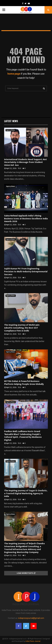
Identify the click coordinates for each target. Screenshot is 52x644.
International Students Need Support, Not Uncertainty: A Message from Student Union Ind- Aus (25, 162)
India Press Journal (33, 641)
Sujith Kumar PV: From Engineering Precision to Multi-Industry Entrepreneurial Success (26, 272)
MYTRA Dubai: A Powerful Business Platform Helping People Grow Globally (24, 383)
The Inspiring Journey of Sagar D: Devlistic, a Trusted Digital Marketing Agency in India (26, 494)
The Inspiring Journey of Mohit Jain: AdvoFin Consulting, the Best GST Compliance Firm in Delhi (22, 328)
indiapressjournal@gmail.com (31, 618)
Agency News (11, 130)
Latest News (11, 121)
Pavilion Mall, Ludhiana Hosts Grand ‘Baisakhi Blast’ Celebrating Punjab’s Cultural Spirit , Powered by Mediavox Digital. (23, 436)
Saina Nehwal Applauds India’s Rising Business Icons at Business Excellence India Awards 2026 (26, 219)
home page (14, 74)
